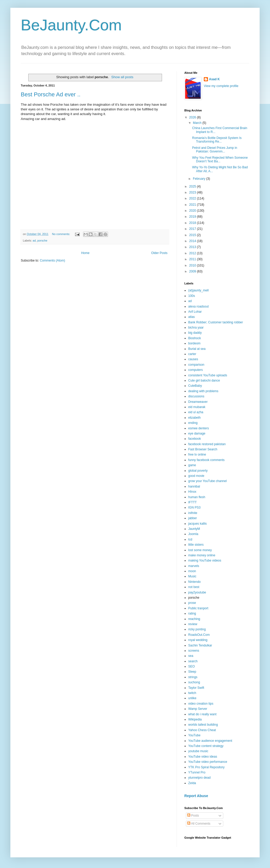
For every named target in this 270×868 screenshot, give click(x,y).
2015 (193, 235)
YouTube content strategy (206, 746)
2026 (193, 117)
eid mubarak (197, 407)
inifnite (193, 513)
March (198, 123)
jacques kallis (197, 524)
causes (193, 359)
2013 (193, 247)
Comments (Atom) (52, 261)
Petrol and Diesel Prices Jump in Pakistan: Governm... (215, 150)
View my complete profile (221, 86)
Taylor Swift (196, 688)
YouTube (194, 735)
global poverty (198, 471)
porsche (42, 241)
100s (192, 296)
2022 (193, 198)
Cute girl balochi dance (204, 380)
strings (193, 677)
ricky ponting (197, 629)
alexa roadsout (198, 306)
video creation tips (201, 704)
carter (192, 354)
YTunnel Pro (197, 772)
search (193, 661)
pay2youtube (197, 592)
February (200, 179)
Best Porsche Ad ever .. (51, 94)
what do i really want (202, 714)
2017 (193, 229)
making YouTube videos (205, 560)
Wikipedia (195, 719)
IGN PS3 (194, 508)
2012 (193, 253)
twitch (192, 693)
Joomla (193, 534)
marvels (194, 566)
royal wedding (198, 640)
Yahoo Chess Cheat (202, 730)
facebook (195, 439)
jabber (193, 518)
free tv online (197, 455)
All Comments (199, 824)
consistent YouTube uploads (208, 375)
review (193, 624)
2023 (193, 192)
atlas (191, 317)
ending (193, 423)
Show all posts (122, 77)
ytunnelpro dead (199, 778)
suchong (194, 682)
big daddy (195, 333)
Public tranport (198, 608)
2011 (193, 259)
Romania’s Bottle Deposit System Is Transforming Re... (217, 140)
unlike (192, 698)
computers (195, 370)
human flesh (197, 497)
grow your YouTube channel (207, 481)
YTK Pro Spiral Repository (206, 767)
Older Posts (159, 253)
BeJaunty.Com (71, 25)
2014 (193, 241)
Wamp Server (198, 709)
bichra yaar (196, 328)
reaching (194, 619)
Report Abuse (196, 796)
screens (194, 651)
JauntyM (194, 529)
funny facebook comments (206, 460)
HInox (192, 492)
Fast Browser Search (203, 449)
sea (191, 656)
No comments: (61, 234)
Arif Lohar (195, 312)
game (192, 465)
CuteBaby (195, 386)
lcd (190, 539)
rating (192, 613)
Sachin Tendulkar (200, 645)
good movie (196, 476)
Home (85, 253)
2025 (193, 186)
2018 (193, 223)
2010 (193, 265)
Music (192, 576)
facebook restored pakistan (207, 444)
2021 (193, 205)
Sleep (192, 672)
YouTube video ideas (203, 757)
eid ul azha (196, 412)
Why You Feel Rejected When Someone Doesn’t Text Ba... (220, 159)
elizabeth (194, 418)
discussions (196, 396)
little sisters (196, 545)
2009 (193, 271)
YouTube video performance (208, 762)
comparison (196, 365)
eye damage (197, 433)
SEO (191, 666)
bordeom (194, 343)
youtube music (198, 751)
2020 (193, 211)
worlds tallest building (203, 725)
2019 (193, 217)
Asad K (214, 79)
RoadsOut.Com (199, 635)
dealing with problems (203, 391)
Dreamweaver (198, 402)
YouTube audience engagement (210, 741)
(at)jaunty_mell (198, 290)
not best (194, 587)
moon (192, 571)
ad (34, 241)
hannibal (194, 486)
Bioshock (195, 338)
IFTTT (193, 502)
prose (192, 603)
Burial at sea (197, 349)
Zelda (192, 783)
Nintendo (194, 582)
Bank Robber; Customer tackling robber (216, 322)
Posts (193, 816)
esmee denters (198, 428)
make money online (202, 555)
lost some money (200, 550)
